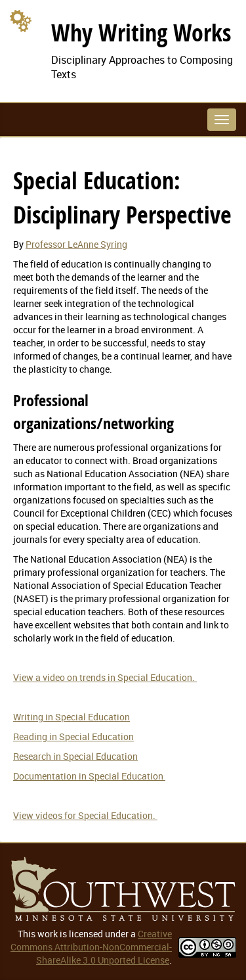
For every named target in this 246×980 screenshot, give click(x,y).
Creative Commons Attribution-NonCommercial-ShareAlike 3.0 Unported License (91, 947)
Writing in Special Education (72, 717)
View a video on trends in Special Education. (105, 677)
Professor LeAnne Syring (76, 244)
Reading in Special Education (73, 736)
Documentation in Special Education (89, 776)
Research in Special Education (75, 756)
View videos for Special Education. (85, 815)
